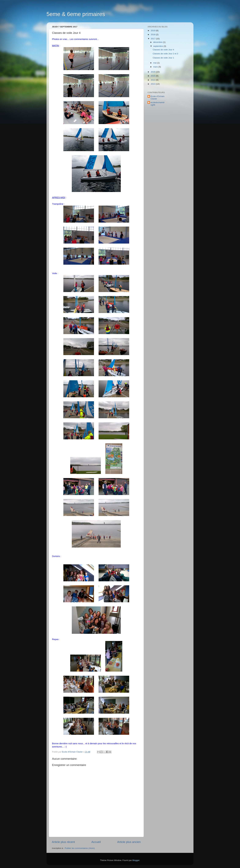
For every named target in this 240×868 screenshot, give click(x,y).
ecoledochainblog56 (157, 104)
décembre (158, 42)
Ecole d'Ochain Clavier (157, 98)
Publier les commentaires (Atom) (80, 848)
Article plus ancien (129, 842)
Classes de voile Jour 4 (163, 50)
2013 (153, 84)
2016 (153, 72)
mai (155, 63)
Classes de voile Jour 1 (163, 58)
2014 (153, 80)
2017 (153, 39)
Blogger (136, 860)
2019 (153, 31)
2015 (153, 76)
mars (156, 67)
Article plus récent (63, 842)
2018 (153, 34)
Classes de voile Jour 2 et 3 (165, 54)
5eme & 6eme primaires (76, 14)
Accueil (96, 842)
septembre (158, 46)
